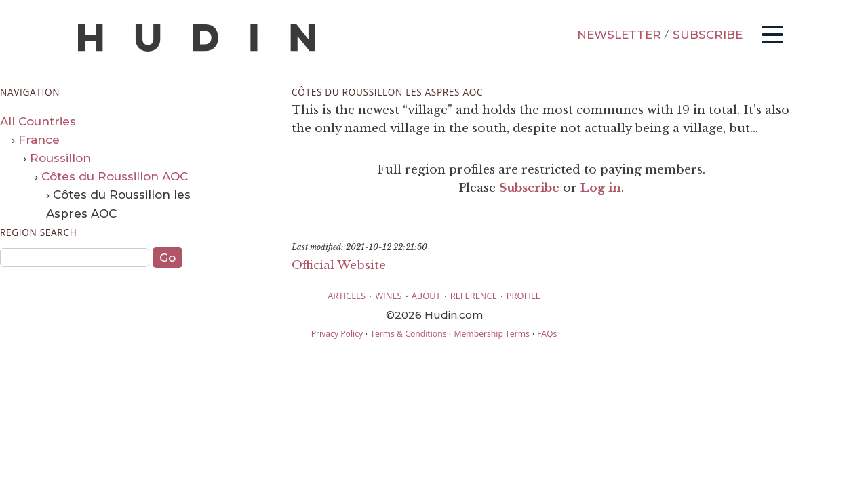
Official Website (339, 265)
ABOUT (426, 296)
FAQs (547, 334)
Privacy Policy (337, 334)
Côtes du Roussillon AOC (115, 176)
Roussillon (60, 158)
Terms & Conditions (408, 334)
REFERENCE (474, 296)
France (39, 140)
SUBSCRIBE (708, 35)
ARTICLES (347, 296)
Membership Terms (491, 334)
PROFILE (524, 296)
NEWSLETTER (619, 35)
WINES (389, 296)
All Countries (38, 121)
